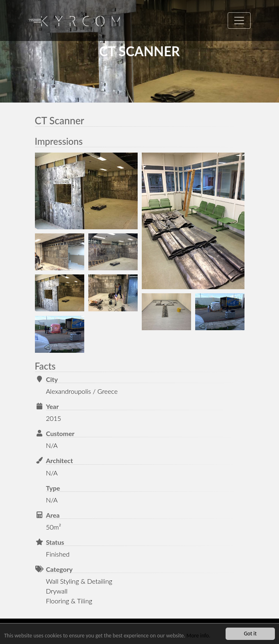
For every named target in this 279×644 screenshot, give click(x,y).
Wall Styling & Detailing (79, 581)
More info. (198, 636)
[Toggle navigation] (239, 21)
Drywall (57, 591)
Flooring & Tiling (69, 601)
